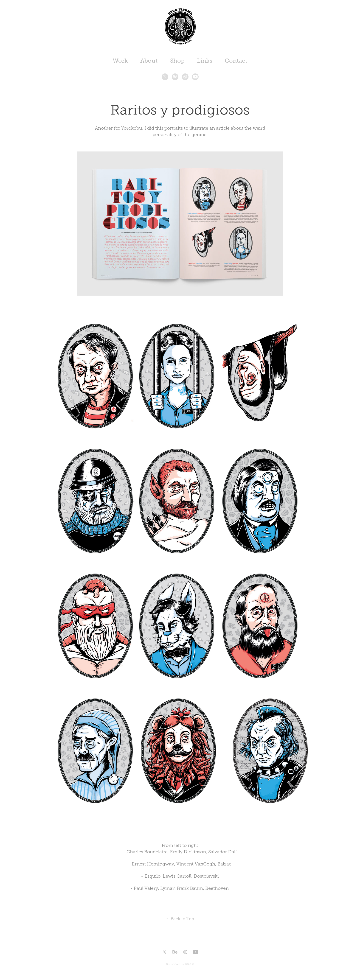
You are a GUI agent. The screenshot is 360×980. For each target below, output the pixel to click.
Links (205, 61)
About (149, 61)
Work (120, 61)
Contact (236, 61)
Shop (177, 61)
